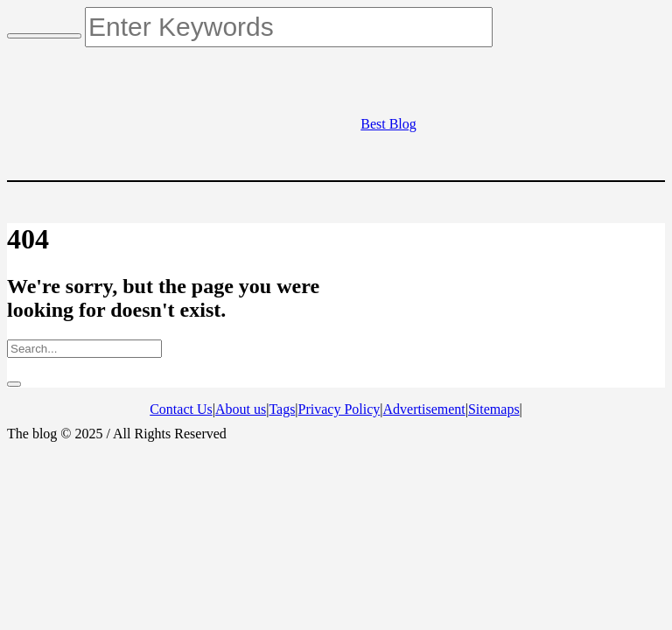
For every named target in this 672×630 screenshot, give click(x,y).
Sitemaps (494, 409)
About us (241, 409)
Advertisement (424, 409)
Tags (282, 409)
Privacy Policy (339, 409)
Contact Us (181, 409)
